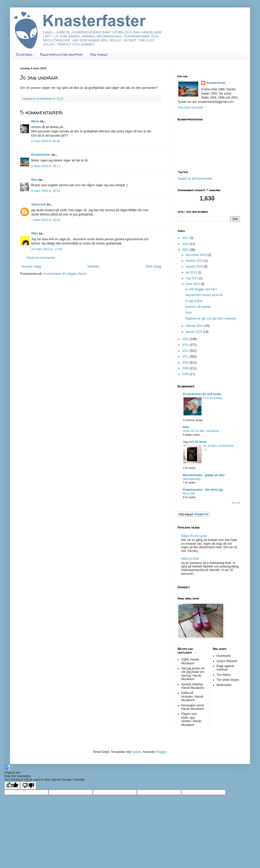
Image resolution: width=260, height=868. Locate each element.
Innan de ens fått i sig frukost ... (202, 431)
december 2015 (197, 255)
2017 (186, 238)
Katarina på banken (198, 307)
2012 (186, 351)
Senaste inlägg (31, 266)
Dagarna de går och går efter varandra (211, 319)
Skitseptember (192, 479)
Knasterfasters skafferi (61, 54)
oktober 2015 (195, 261)
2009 (186, 368)
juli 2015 (192, 272)
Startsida (24, 54)
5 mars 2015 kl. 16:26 (46, 141)
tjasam (137, 752)
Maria (35, 121)
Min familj (99, 54)
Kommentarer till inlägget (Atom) (65, 274)
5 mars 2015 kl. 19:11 (46, 166)
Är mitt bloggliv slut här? (201, 289)
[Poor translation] (28, 786)
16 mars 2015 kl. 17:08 (46, 249)
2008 (186, 374)
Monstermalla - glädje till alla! (204, 475)
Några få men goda (194, 536)
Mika (35, 233)
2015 (186, 250)
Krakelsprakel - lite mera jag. (203, 490)
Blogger (161, 752)
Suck (188, 313)
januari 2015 (194, 332)
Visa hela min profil (190, 108)
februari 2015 (195, 326)
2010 (186, 363)
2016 (186, 244)
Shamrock (38, 204)
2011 (186, 357)
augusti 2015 (195, 266)
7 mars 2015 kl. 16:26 (46, 220)
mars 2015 (193, 284)
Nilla (186, 427)
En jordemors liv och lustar (202, 394)
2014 (186, 339)
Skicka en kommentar (41, 258)
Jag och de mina (194, 442)
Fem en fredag (213, 398)
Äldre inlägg (153, 266)
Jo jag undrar (194, 301)
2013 (186, 345)
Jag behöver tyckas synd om (204, 295)
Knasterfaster (41, 155)
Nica (34, 180)
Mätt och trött (190, 559)
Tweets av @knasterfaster (195, 179)
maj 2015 (192, 278)
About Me (189, 493)
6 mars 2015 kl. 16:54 (46, 191)
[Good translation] (12, 786)
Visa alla (236, 503)
